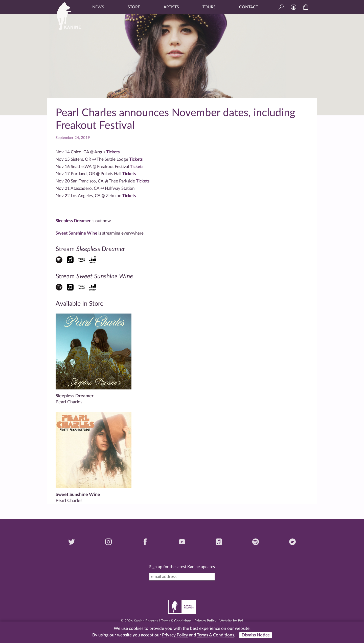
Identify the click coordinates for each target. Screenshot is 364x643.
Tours (209, 7)
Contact (249, 7)
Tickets (113, 152)
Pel (240, 621)
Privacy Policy (205, 621)
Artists (171, 7)
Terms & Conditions (176, 621)
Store (134, 7)
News (98, 7)
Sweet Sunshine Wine (76, 233)
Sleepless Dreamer (74, 221)
